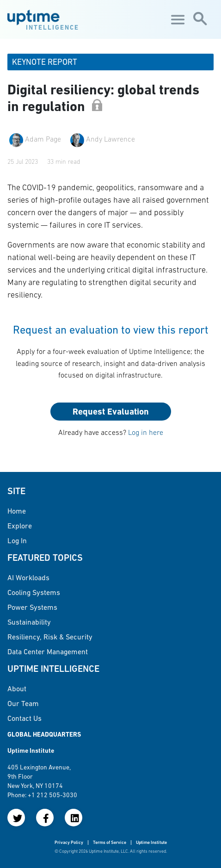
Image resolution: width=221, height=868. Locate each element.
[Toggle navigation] (177, 19)
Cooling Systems (34, 592)
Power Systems (32, 607)
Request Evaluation (111, 412)
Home (17, 511)
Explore (20, 526)
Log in (17, 540)
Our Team (23, 703)
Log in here (146, 432)
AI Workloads (28, 577)
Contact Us (25, 718)
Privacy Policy (69, 842)
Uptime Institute (151, 842)
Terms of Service (110, 842)
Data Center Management (48, 651)
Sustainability (29, 622)
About (17, 688)
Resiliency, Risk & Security (50, 637)
